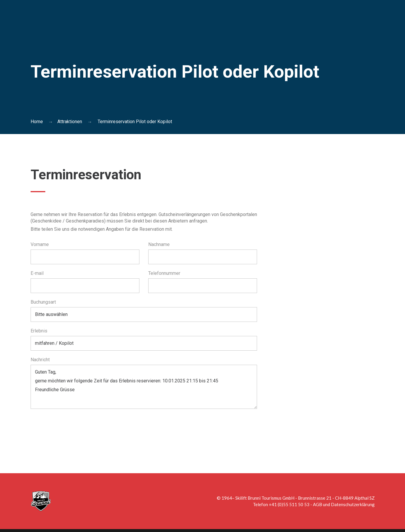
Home (37, 122)
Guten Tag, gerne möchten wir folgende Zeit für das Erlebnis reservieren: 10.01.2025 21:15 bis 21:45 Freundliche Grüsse (144, 387)
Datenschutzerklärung (353, 504)
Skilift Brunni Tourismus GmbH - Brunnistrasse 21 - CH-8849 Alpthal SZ (305, 498)
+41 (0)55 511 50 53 (289, 504)
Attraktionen (70, 122)
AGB (317, 504)
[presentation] (75, 429)
